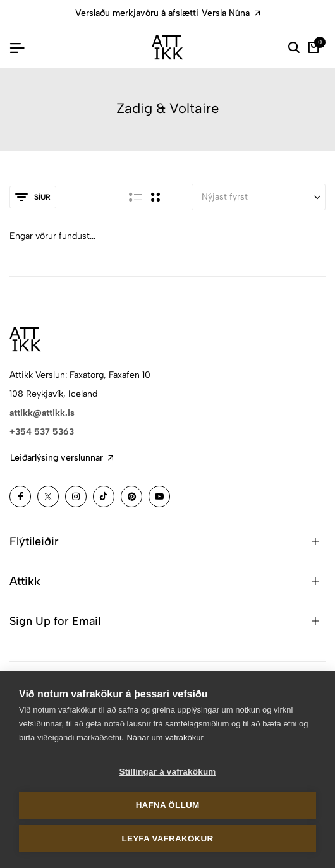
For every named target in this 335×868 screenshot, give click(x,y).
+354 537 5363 (42, 432)
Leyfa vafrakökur (168, 839)
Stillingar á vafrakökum (167, 772)
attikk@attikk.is (42, 413)
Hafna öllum (168, 805)
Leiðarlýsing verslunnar (62, 458)
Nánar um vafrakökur (165, 738)
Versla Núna (231, 13)
